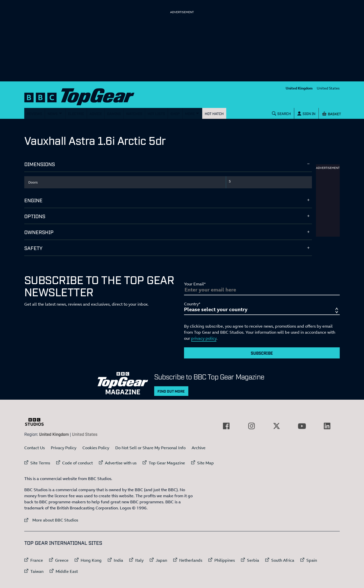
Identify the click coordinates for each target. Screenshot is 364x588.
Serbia (253, 560)
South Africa (283, 560)
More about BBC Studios (51, 520)
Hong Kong (91, 560)
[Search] (282, 113)
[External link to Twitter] (277, 426)
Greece (62, 560)
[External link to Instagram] (252, 426)
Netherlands (191, 560)
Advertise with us (121, 463)
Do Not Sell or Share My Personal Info (150, 448)
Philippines (225, 560)
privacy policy (204, 338)
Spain (312, 560)
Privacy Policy (64, 448)
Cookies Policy (96, 448)
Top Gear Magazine (167, 463)
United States (328, 88)
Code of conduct (77, 463)
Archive (199, 448)
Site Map (206, 463)
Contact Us (35, 448)
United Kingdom (299, 88)
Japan (161, 560)
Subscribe (262, 353)
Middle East (67, 571)
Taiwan (37, 571)
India (118, 560)
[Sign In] (306, 113)
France (37, 560)
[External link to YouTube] (302, 426)
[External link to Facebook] (226, 426)
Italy (139, 560)
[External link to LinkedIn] (327, 426)
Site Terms (40, 463)
